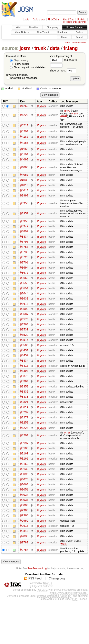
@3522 (24, 355)
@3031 (24, 539)
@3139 (24, 504)
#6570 (67, 111)
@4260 (24, 106)
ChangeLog (57, 622)
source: (10, 48)
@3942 (24, 234)
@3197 (24, 475)
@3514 (24, 361)
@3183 (24, 481)
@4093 (24, 163)
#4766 (67, 464)
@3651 (24, 303)
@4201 (24, 132)
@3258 (24, 454)
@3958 (24, 210)
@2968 (24, 556)
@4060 (24, 171)
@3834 (24, 246)
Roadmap (62, 32)
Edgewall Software (43, 629)
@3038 (24, 533)
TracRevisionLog (37, 612)
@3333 (24, 425)
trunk (40, 48)
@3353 (24, 413)
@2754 (24, 593)
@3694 (24, 280)
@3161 (24, 493)
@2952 (24, 562)
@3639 (24, 315)
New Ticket (43, 32)
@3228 (24, 459)
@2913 (24, 568)
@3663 (24, 292)
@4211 (24, 126)
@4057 (24, 179)
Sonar (64, 37)
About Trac (68, 19)
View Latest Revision (76, 43)
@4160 (24, 151)
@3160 (24, 499)
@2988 (24, 550)
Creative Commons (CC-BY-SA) (55, 639)
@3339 (24, 419)
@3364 (24, 407)
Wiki (18, 27)
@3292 (24, 442)
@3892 (24, 240)
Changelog (52, 27)
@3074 (24, 516)
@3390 (24, 396)
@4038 (24, 185)
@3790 (24, 251)
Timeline (34, 27)
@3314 (24, 436)
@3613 (24, 321)
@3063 (24, 522)
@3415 (24, 390)
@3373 (24, 402)
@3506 (24, 367)
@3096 (24, 510)
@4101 (24, 157)
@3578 (24, 338)
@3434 (24, 384)
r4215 (75, 114)
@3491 (24, 373)
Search (80, 37)
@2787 (24, 586)
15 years (41, 106)
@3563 (24, 344)
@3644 (24, 309)
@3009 (24, 545)
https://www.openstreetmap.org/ (69, 636)
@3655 (24, 298)
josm (25, 48)
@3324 (24, 431)
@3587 (24, 332)
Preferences (39, 19)
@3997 (24, 202)
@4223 (24, 116)
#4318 (64, 587)
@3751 (24, 257)
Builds (79, 32)
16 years (41, 326)
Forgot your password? (75, 22)
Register (81, 19)
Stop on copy (19, 60)
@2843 (24, 573)
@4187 (24, 138)
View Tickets (22, 32)
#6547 (64, 117)
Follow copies (20, 64)
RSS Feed (35, 622)
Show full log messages (22, 78)
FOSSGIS (42, 633)
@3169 (24, 487)
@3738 (24, 263)
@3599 (24, 326)
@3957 (24, 220)
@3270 (24, 448)
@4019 (24, 190)
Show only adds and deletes (28, 67)
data (55, 48)
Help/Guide (54, 19)
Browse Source (75, 27)
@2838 (24, 579)
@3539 (24, 349)
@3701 (24, 275)
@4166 (24, 145)
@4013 (24, 196)
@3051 (24, 527)
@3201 (24, 467)
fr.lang (71, 48)
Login (26, 19)
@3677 (24, 286)
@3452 (24, 378)
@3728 (24, 269)
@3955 (24, 228)
